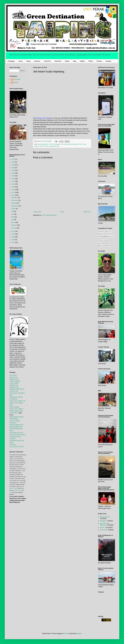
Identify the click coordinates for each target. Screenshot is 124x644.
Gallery (82, 61)
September (15, 206)
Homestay (13, 445)
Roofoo (66, 634)
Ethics (91, 61)
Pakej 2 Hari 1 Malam (16, 409)
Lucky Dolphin (14, 383)
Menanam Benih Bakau (17, 389)
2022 (13, 168)
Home (20, 61)
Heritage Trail (14, 385)
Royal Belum (21, 435)
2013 (13, 192)
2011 (13, 231)
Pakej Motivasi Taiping (16, 417)
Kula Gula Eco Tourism (17, 447)
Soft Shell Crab (44, 146)
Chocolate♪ (17, 79)
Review (99, 61)
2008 (13, 240)
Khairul (16, 82)
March (13, 222)
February (14, 225)
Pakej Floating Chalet (16, 411)
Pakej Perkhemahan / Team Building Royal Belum (16, 429)
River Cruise (83, 144)
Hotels (67, 61)
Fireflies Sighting (15, 381)
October (14, 203)
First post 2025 (104, 517)
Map (75, 61)
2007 (13, 242)
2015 (13, 187)
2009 (13, 237)
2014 (13, 190)
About (29, 61)
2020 (13, 173)
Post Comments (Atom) (49, 215)
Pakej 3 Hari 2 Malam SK (17, 401)
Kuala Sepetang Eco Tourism (46, 144)
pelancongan (75, 144)
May (13, 217)
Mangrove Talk (14, 387)
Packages (11, 61)
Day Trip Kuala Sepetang (104, 524)
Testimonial (103, 530)
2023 (13, 165)
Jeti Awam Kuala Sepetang (44, 118)
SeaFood (58, 61)
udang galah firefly (54, 146)
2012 (13, 195)
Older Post (87, 212)
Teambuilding (14, 419)
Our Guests (13, 375)
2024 (13, 162)
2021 (13, 170)
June (13, 214)
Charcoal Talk (14, 391)
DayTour (37, 61)
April (13, 220)
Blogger (79, 634)
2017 (13, 181)
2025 (13, 159)
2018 (13, 179)
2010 (13, 234)
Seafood (36, 146)
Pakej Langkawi (14, 407)
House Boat (13, 435)
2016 (13, 184)
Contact (108, 61)
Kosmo (102, 527)
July (13, 211)
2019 (13, 176)
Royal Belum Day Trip (16, 433)
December (15, 198)
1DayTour (47, 61)
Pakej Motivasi (14, 413)
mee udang (67, 144)
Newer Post (37, 212)
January (14, 228)
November (15, 200)
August (14, 209)
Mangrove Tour (59, 144)
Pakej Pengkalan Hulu (16, 425)
